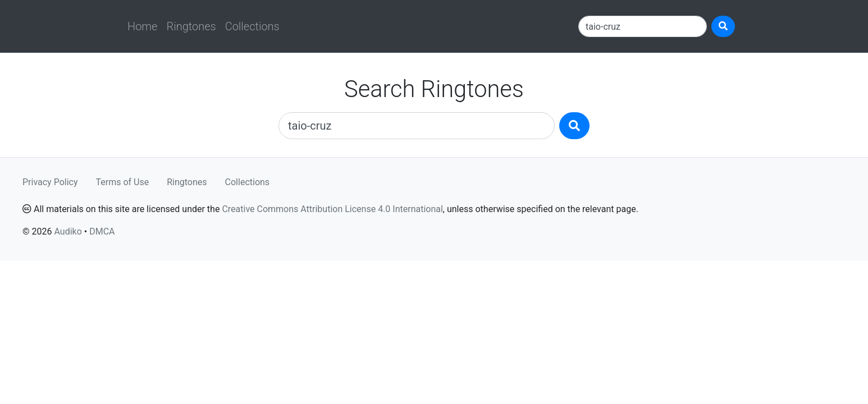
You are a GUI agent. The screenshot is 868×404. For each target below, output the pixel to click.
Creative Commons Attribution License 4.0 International (332, 209)
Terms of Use (123, 182)
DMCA (102, 231)
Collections (252, 26)
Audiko (68, 231)
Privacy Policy (50, 182)
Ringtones (191, 26)
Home (142, 26)
